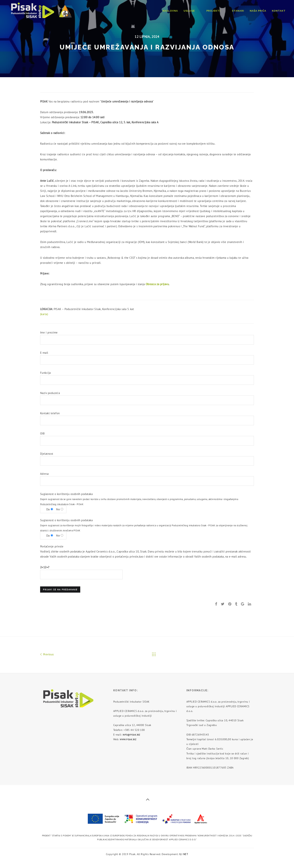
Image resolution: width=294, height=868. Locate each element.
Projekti (219, 11)
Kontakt (279, 11)
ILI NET (184, 854)
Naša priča (258, 11)
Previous (47, 654)
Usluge (201, 11)
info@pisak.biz (131, 735)
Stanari (238, 11)
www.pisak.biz (128, 739)
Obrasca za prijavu (157, 284)
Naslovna (182, 11)
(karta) (44, 314)
